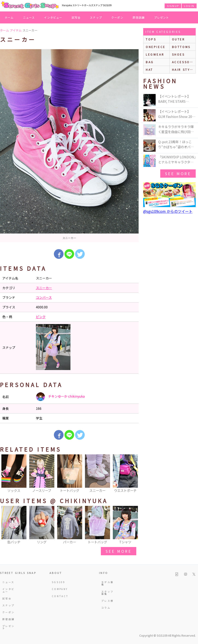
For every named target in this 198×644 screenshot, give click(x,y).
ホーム (9, 17)
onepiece (156, 47)
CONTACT (59, 596)
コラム (106, 608)
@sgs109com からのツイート (168, 211)
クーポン (117, 17)
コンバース (44, 297)
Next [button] (133, 474)
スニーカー (44, 288)
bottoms (181, 47)
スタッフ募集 (107, 593)
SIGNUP (173, 6)
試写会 (76, 17)
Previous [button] (6, 474)
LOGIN (189, 6)
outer (179, 39)
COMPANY (59, 589)
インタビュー (53, 17)
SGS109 (58, 582)
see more (119, 551)
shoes (178, 54)
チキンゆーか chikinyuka (60, 397)
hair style (183, 70)
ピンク (41, 317)
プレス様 (107, 601)
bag (150, 62)
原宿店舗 (139, 17)
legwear (155, 54)
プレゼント (162, 17)
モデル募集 (107, 583)
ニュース (29, 17)
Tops (151, 39)
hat (149, 70)
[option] (69, 146)
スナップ (96, 17)
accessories (184, 62)
